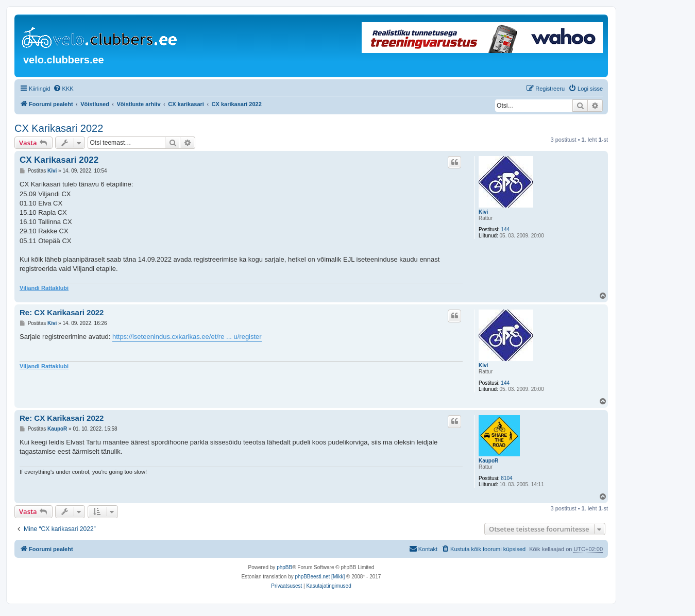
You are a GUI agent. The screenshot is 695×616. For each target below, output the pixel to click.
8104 (506, 478)
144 (505, 229)
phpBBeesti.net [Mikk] (320, 577)
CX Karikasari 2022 (59, 128)
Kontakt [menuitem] (423, 549)
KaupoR (488, 461)
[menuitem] (63, 89)
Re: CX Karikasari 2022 (62, 312)
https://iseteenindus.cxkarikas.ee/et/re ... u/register (187, 337)
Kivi (483, 212)
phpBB (284, 567)
